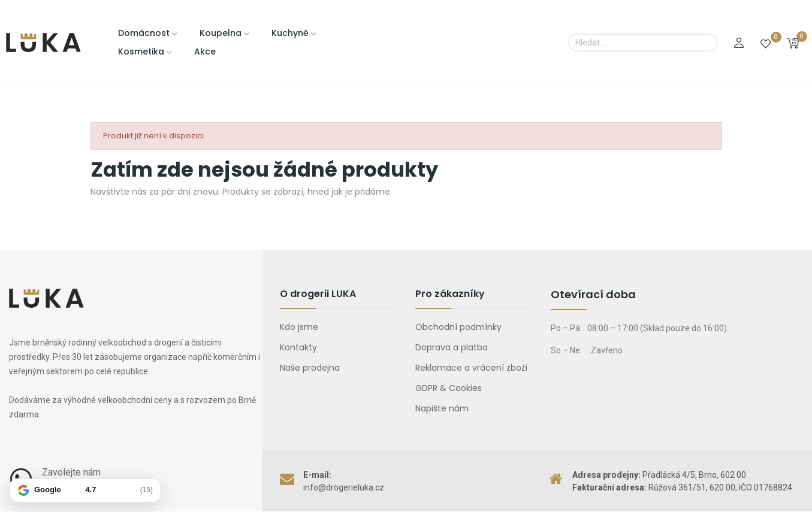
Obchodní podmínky (458, 327)
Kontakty (298, 347)
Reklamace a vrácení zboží (471, 368)
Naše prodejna (310, 368)
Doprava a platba (452, 347)
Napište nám (442, 408)
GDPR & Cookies (449, 388)
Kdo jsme (299, 327)
